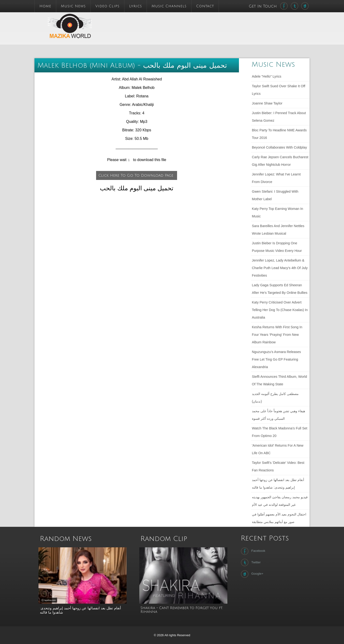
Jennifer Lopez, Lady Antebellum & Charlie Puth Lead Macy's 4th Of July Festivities (280, 268)
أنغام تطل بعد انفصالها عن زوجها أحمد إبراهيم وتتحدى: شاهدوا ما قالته (278, 484)
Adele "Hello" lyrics (267, 76)
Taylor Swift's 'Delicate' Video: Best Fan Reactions (278, 466)
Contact (205, 6)
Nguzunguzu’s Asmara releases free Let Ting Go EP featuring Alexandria (276, 359)
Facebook (253, 551)
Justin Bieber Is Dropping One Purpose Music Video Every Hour (277, 247)
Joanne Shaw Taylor (267, 103)
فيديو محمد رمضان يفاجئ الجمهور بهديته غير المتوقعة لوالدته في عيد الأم (280, 501)
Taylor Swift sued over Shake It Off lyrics (279, 90)
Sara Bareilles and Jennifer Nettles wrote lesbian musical (278, 230)
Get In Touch (263, 6)
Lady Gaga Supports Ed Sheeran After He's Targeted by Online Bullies (280, 289)
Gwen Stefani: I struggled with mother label (275, 195)
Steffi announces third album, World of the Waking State (280, 380)
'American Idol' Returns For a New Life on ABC (278, 449)
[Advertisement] (203, 23)
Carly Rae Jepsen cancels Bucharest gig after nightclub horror (280, 161)
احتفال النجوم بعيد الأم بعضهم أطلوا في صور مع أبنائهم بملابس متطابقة (279, 518)
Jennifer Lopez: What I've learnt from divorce (276, 178)
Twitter (250, 562)
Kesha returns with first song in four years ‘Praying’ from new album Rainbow (277, 335)
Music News (73, 6)
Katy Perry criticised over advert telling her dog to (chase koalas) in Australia (280, 310)
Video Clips (107, 6)
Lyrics (136, 6)
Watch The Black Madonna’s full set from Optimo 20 (280, 432)
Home (45, 6)
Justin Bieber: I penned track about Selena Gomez (279, 117)
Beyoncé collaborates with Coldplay (280, 147)
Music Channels (169, 6)
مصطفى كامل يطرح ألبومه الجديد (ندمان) (275, 398)
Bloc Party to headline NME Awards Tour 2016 (279, 134)
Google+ (252, 574)
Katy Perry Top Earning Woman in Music (278, 212)
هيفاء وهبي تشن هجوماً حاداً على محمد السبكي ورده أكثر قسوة (278, 415)
